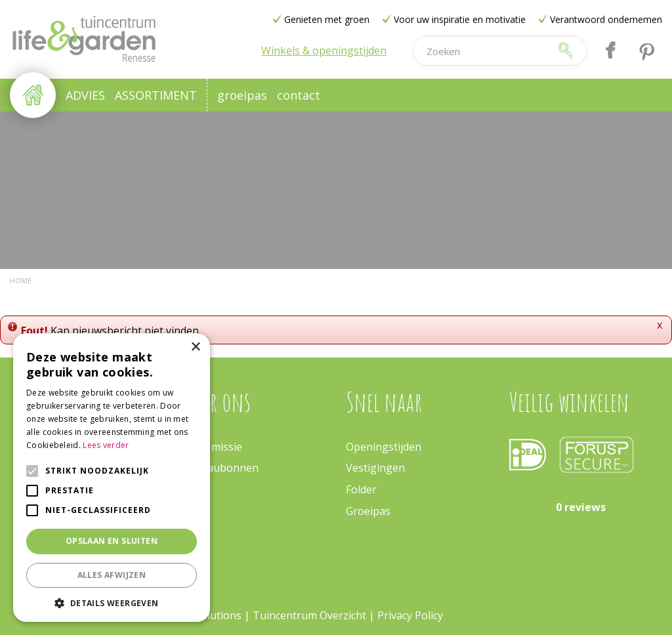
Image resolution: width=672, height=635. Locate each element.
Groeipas (368, 511)
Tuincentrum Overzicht (309, 615)
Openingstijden (384, 447)
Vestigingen (375, 468)
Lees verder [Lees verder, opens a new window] (106, 445)
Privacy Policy (410, 615)
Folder (361, 489)
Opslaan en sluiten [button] (112, 541)
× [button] (195, 347)
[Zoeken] (482, 51)
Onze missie (213, 447)
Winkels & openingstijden (324, 51)
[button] (112, 603)
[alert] (112, 478)
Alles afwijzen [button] (112, 575)
